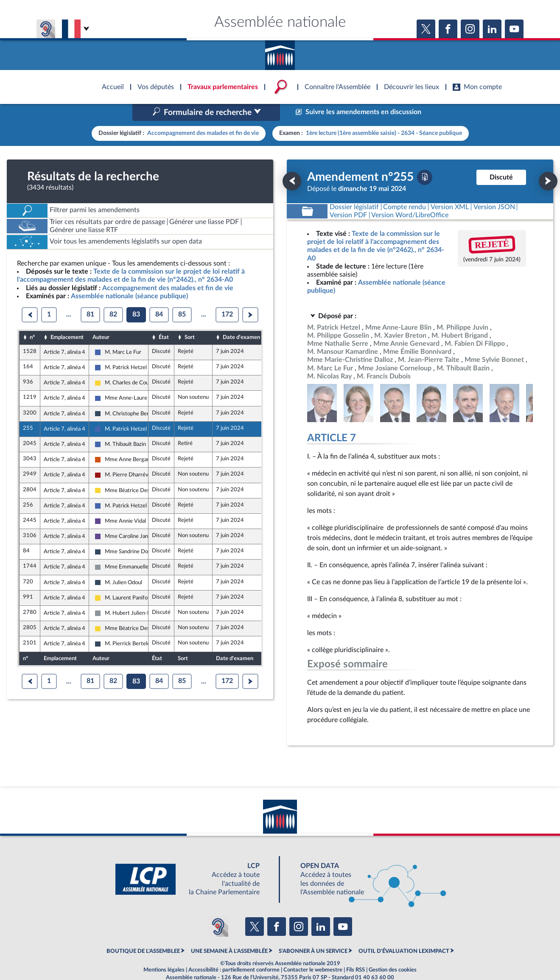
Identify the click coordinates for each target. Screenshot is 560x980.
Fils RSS (356, 952)
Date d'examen (241, 319)
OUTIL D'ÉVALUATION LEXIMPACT (404, 933)
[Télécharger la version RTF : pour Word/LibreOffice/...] (410, 197)
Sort (190, 319)
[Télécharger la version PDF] (425, 159)
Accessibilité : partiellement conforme (234, 952)
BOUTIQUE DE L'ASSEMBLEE (143, 933)
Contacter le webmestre (313, 952)
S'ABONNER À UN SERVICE (313, 933)
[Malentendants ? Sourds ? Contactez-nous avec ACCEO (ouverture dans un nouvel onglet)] (218, 908)
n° (32, 319)
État (164, 319)
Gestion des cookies (393, 952)
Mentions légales (164, 952)
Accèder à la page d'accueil (280, 52)
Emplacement (67, 319)
